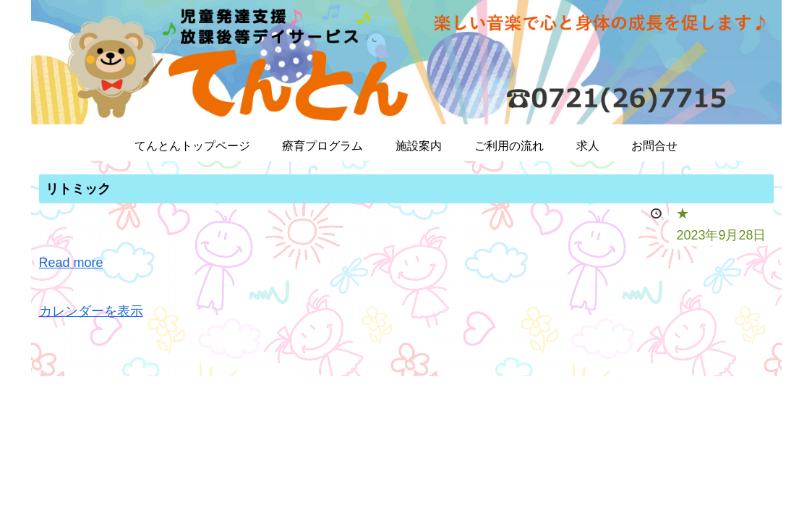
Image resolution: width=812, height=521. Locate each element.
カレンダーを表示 (91, 311)
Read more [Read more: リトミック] (71, 263)
